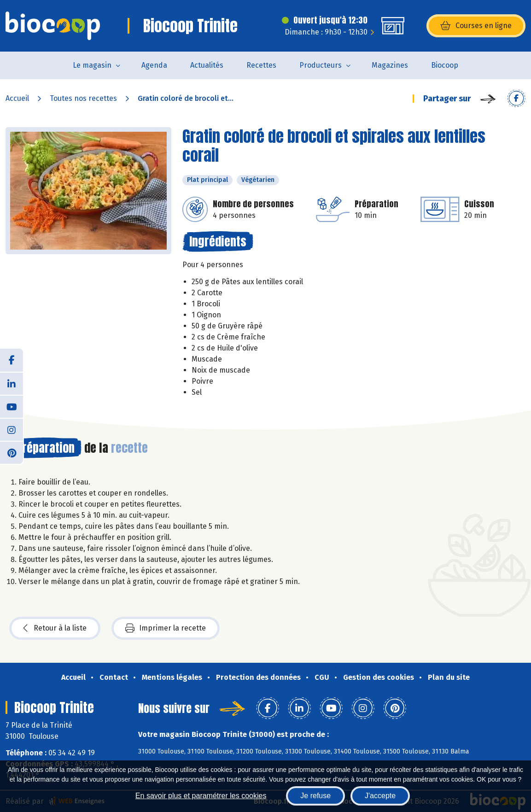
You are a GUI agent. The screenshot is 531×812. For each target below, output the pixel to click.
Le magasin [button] (92, 65)
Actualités (207, 65)
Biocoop (445, 65)
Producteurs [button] (321, 65)
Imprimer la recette (166, 628)
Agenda (154, 65)
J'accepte (380, 796)
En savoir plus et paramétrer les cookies (201, 796)
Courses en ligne (476, 26)
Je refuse (315, 796)
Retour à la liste (55, 628)
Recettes (261, 65)
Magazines (390, 65)
